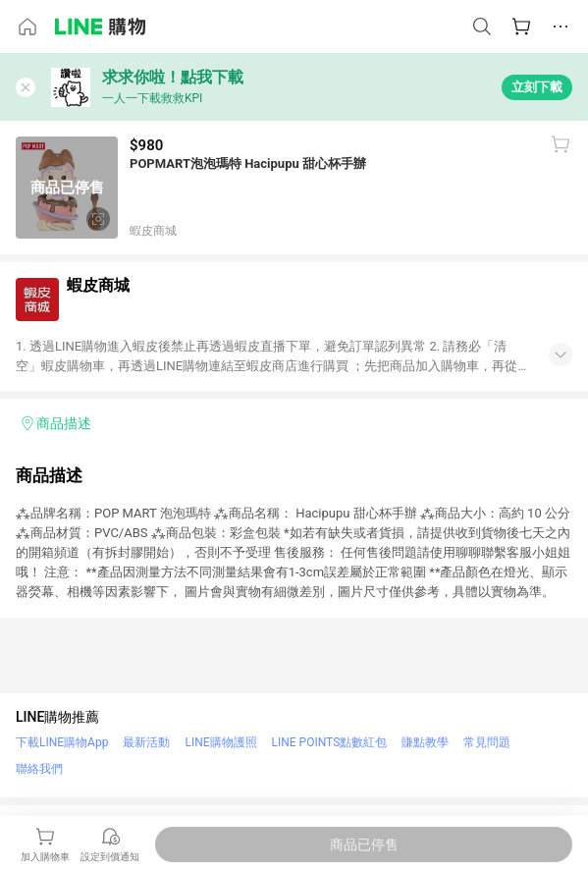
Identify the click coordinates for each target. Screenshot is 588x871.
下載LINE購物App (62, 742)
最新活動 (146, 742)
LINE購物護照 (220, 742)
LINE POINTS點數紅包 (330, 742)
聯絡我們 (39, 769)
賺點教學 (425, 742)
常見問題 (487, 742)
